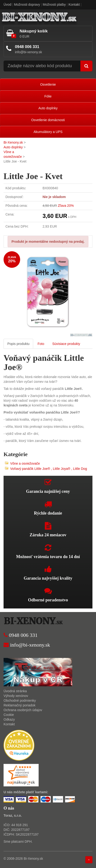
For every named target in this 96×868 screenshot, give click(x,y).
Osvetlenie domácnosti (48, 120)
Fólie (48, 96)
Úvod (7, 4)
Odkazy (9, 719)
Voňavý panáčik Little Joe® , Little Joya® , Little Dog (49, 469)
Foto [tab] (41, 344)
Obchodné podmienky (20, 701)
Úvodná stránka (15, 691)
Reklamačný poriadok (20, 705)
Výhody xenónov (16, 696)
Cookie (9, 715)
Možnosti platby (54, 4)
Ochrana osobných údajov (23, 710)
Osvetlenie (48, 84)
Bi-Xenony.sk (13, 142)
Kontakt (74, 4)
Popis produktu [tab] (18, 344)
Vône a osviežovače (25, 463)
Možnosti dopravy (27, 4)
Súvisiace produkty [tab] (66, 344)
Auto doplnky (48, 108)
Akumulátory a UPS (48, 132)
